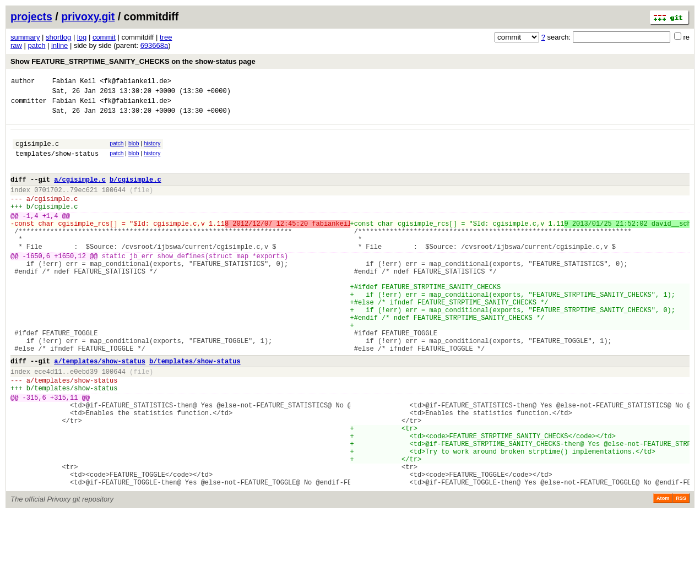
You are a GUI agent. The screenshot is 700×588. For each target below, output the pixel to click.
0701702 (48, 205)
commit (104, 37)
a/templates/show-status (100, 410)
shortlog (58, 37)
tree (166, 37)
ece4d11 (48, 423)
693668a (154, 45)
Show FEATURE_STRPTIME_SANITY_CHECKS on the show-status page (133, 61)
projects (31, 17)
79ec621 (84, 205)
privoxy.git (88, 17)
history (152, 150)
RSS (681, 573)
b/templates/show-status (195, 410)
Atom (663, 573)
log (82, 37)
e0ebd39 (84, 423)
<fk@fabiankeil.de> (135, 82)
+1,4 (50, 235)
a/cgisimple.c (80, 192)
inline (59, 45)
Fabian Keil (74, 82)
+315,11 (64, 453)
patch (37, 45)
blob (134, 150)
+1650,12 (70, 284)
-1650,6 (36, 284)
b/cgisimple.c (135, 192)
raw (16, 45)
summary (25, 37)
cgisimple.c (37, 152)
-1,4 (31, 235)
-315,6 (34, 453)
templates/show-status (57, 163)
